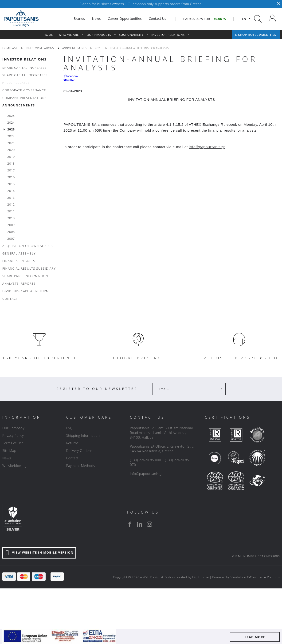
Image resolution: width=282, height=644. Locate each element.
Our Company (13, 428)
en (244, 19)
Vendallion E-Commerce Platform (255, 577)
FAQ (69, 428)
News (7, 458)
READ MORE (255, 637)
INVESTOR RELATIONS (24, 59)
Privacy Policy (13, 435)
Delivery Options (79, 451)
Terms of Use (13, 443)
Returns (72, 443)
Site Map (9, 451)
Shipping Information (83, 435)
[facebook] (130, 524)
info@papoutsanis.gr (146, 474)
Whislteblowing (14, 466)
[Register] (220, 389)
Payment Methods (80, 466)
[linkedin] (140, 524)
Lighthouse (200, 577)
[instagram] (149, 524)
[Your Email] (186, 389)
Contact (72, 458)
